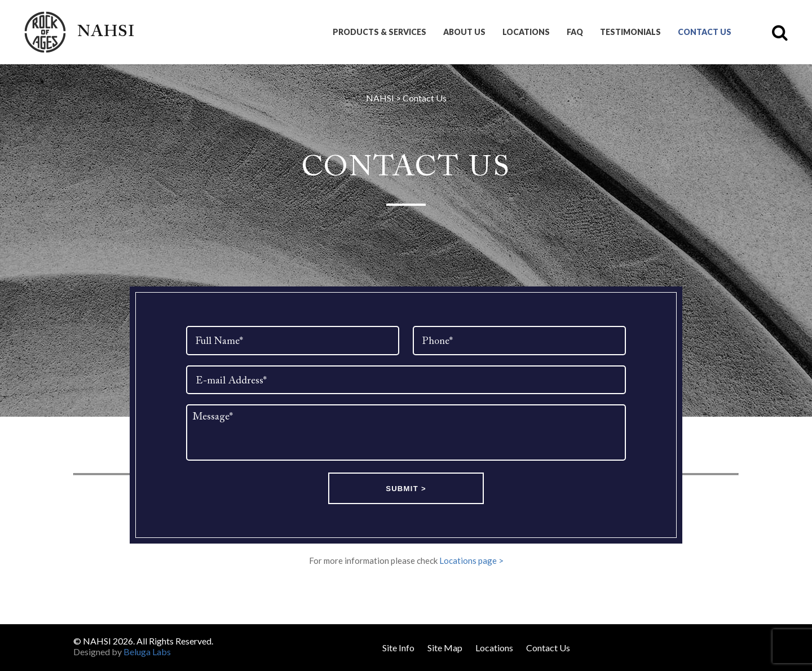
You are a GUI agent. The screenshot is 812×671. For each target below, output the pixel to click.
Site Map (445, 648)
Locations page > (471, 562)
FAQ (575, 32)
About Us (464, 32)
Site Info (398, 648)
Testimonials (630, 32)
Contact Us (705, 32)
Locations (526, 32)
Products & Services (379, 32)
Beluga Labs (147, 652)
